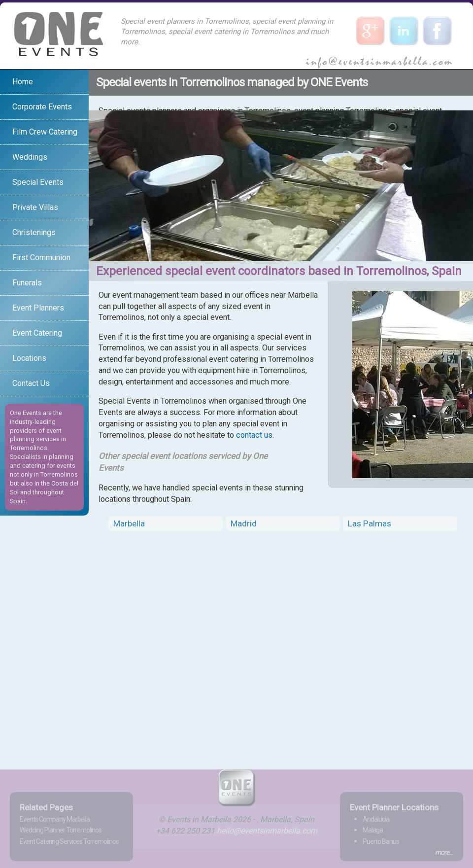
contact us (254, 435)
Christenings (34, 232)
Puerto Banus (381, 841)
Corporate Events (42, 107)
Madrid (244, 523)
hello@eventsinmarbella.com (267, 831)
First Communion (41, 258)
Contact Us (31, 383)
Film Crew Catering (45, 132)
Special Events (38, 182)
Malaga (373, 830)
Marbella (129, 523)
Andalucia (376, 819)
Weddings (30, 157)
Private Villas (35, 207)
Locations (29, 358)
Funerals (27, 283)
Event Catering (37, 333)
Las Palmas (370, 523)
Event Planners (38, 308)
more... (444, 852)
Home (23, 82)
